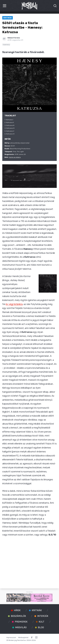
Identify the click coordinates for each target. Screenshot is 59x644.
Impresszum (11, 637)
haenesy (6, 45)
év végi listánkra (14, 304)
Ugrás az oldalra (15, 157)
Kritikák (8, 18)
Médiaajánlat (23, 637)
